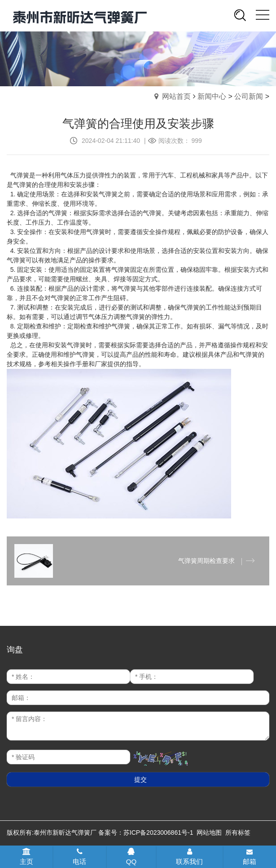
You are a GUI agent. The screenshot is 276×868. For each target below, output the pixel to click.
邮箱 (250, 857)
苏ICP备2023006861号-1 (158, 833)
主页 (26, 857)
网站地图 (209, 833)
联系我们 (189, 857)
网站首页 (176, 96)
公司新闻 (249, 96)
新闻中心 (212, 96)
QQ (131, 857)
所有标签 (238, 833)
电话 (79, 857)
